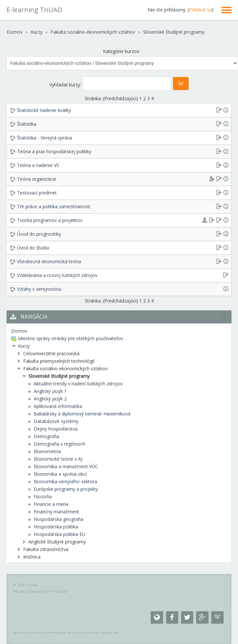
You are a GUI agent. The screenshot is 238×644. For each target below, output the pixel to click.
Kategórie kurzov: (121, 51)
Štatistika (27, 124)
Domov (15, 32)
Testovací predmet (37, 193)
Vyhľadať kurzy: (66, 85)
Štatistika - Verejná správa (44, 138)
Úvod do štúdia (33, 248)
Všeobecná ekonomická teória (49, 261)
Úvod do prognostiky (39, 234)
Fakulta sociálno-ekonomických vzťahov (93, 32)
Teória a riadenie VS (38, 165)
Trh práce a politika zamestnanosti (54, 206)
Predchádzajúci (120, 98)
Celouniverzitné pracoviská (51, 353)
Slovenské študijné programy (174, 32)
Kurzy (37, 32)
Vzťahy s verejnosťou (39, 289)
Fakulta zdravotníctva (46, 549)
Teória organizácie (37, 179)
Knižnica (32, 557)
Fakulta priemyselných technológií (59, 361)
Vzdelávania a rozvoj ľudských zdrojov (57, 275)
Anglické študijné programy (57, 542)
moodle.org (110, 633)
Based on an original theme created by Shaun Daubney (55, 633)
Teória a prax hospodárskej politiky (54, 151)
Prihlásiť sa (200, 10)
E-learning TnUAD (34, 10)
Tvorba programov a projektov (50, 220)
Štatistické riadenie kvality (44, 110)
